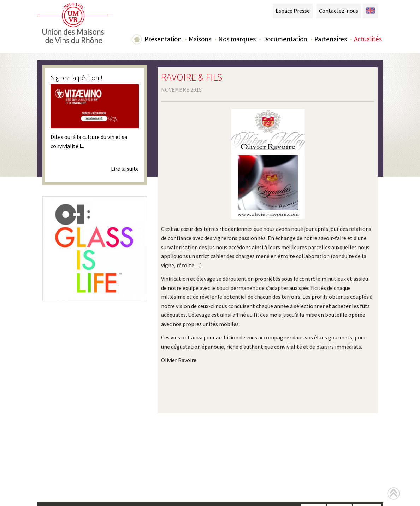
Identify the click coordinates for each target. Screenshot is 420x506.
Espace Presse (293, 11)
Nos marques (237, 39)
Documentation (285, 39)
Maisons (200, 39)
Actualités (368, 39)
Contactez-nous (339, 11)
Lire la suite (125, 169)
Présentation (163, 39)
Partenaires (331, 39)
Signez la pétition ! (77, 78)
